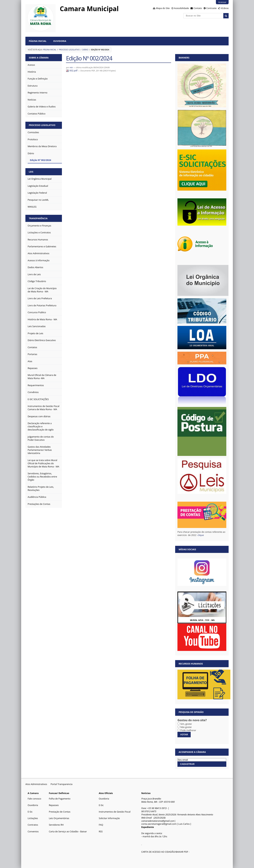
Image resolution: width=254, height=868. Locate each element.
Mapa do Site (163, 8)
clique (201, 535)
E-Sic (30, 812)
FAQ (101, 825)
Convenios (33, 831)
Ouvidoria (60, 41)
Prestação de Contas (60, 812)
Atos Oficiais (106, 793)
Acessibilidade (181, 8)
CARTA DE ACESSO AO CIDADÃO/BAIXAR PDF (165, 852)
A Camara (33, 793)
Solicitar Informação (109, 818)
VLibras (225, 8)
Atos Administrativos (36, 784)
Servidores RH (56, 825)
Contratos (33, 825)
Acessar (222, 2)
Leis (31, 172)
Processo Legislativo (69, 50)
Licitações (33, 818)
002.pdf (72, 70)
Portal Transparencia (62, 784)
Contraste (211, 8)
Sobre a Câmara (39, 58)
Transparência (38, 218)
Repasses (54, 805)
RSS (101, 831)
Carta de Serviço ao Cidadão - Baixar (68, 831)
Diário (85, 50)
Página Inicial (38, 41)
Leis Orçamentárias (59, 818)
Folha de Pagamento (60, 799)
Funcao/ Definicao (59, 793)
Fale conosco (34, 799)
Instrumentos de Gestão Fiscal (115, 812)
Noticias (146, 793)
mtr (71, 67)
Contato (198, 8)
